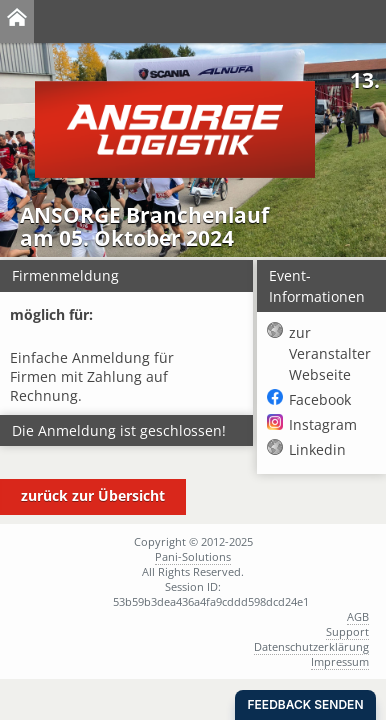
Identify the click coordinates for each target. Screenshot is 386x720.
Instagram (323, 424)
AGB (358, 616)
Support (347, 631)
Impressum (340, 661)
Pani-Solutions (193, 556)
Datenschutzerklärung (311, 646)
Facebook (320, 399)
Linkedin (317, 449)
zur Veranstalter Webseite (330, 353)
